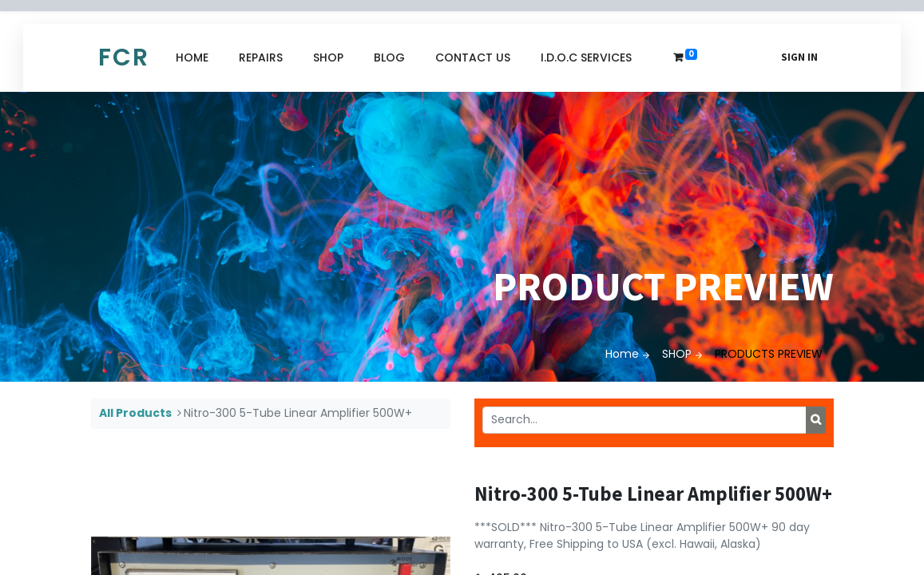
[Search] (816, 420)
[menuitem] (192, 58)
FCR (124, 57)
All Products (135, 413)
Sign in (799, 57)
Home (622, 354)
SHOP (677, 354)
